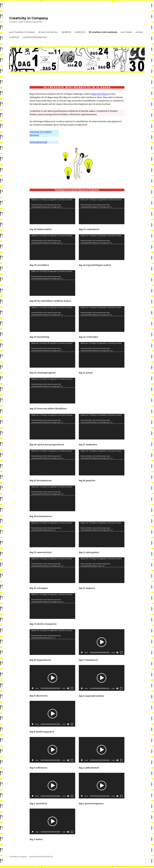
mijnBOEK (66, 32)
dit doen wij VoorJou (48, 32)
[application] (52, 211)
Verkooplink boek (38, 142)
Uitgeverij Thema (99, 94)
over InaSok (126, 32)
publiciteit (14, 37)
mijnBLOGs (80, 32)
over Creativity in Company (22, 32)
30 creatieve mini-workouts (103, 32)
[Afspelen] (33, 688)
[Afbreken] (68, 688)
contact (139, 32)
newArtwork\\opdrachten (35, 37)
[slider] (51, 688)
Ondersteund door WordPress (41, 857)
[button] (52, 678)
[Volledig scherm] (72, 688)
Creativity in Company (29, 18)
